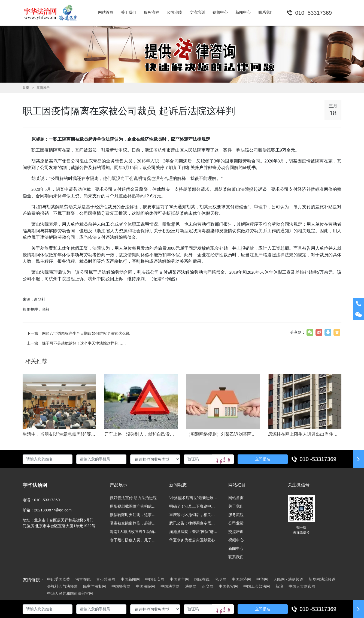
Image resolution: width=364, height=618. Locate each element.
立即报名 (263, 459)
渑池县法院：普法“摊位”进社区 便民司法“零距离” (193, 532)
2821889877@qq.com (53, 510)
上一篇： (76, 343)
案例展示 (43, 88)
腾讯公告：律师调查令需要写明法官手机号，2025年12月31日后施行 (193, 523)
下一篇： (78, 333)
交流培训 (236, 532)
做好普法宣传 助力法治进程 (133, 498)
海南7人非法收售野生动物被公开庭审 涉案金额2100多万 (134, 532)
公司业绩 (236, 523)
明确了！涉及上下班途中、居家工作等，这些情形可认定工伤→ (193, 506)
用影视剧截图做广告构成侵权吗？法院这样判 (134, 506)
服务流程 (236, 515)
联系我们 (236, 557)
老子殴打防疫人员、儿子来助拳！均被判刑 (134, 540)
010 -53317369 (318, 459)
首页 (26, 88)
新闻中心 (236, 548)
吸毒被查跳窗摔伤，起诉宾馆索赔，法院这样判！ (134, 523)
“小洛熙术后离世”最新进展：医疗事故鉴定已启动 (193, 498)
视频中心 (236, 540)
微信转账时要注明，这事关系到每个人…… (134, 515)
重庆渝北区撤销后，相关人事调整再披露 (193, 515)
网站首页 (236, 498)
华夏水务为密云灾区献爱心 (192, 540)
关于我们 (236, 506)
